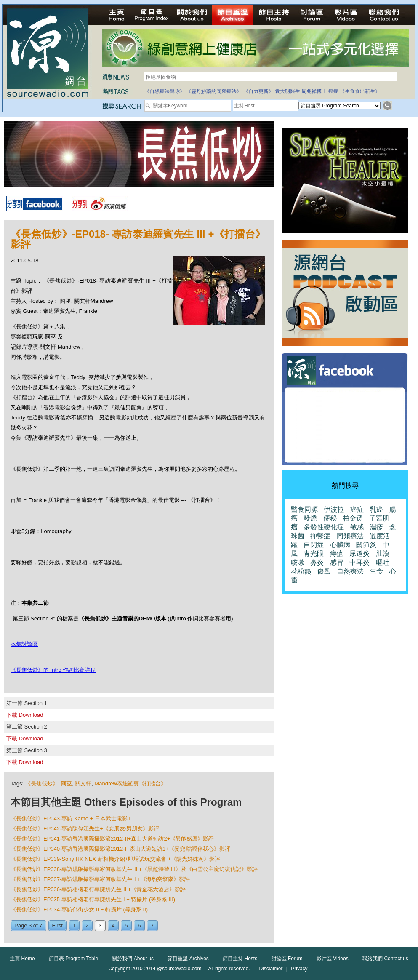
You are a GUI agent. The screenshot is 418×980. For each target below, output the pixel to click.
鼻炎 (317, 562)
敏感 (357, 527)
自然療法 (350, 571)
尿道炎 (359, 554)
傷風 (324, 571)
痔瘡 (337, 554)
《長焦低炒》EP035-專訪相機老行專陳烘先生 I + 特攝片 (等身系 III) (93, 899)
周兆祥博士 (314, 91)
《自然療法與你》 (165, 91)
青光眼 (314, 554)
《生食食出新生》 (360, 91)
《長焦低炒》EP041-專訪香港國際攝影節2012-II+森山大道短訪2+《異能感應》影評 (112, 839)
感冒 (337, 562)
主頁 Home (22, 959)
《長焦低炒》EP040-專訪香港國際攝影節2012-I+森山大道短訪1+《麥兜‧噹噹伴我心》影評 (120, 849)
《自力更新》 (258, 91)
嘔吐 (383, 562)
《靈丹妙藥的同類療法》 (214, 91)
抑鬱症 (320, 536)
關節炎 (366, 545)
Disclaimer (271, 969)
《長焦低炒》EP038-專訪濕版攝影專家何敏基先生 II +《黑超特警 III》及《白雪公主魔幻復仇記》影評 (134, 869)
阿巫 (67, 784)
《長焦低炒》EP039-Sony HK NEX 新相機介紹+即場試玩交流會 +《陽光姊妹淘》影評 (115, 859)
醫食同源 (304, 509)
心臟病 (340, 545)
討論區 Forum (287, 959)
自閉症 (314, 545)
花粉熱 (301, 571)
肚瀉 (383, 554)
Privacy (299, 969)
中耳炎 (359, 562)
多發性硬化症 (324, 527)
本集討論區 (24, 644)
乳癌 (376, 509)
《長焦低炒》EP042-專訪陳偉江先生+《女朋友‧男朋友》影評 (85, 829)
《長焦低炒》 (42, 784)
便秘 (330, 518)
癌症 (333, 91)
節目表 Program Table (73, 959)
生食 (376, 571)
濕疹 (376, 527)
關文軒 (83, 784)
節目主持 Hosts (240, 959)
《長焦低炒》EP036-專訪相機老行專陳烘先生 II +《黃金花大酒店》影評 (98, 889)
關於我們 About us (133, 959)
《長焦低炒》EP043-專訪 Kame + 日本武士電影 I (71, 818)
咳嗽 (298, 562)
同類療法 (350, 536)
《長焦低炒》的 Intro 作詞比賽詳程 (53, 670)
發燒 (310, 518)
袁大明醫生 (288, 91)
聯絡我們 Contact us (385, 959)
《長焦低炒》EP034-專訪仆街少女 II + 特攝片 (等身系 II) (79, 909)
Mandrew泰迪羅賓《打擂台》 (130, 784)
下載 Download (25, 715)
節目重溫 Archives (188, 959)
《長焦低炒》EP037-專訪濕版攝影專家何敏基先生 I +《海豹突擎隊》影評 (100, 879)
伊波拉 (334, 509)
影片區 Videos (333, 959)
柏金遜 (353, 518)
